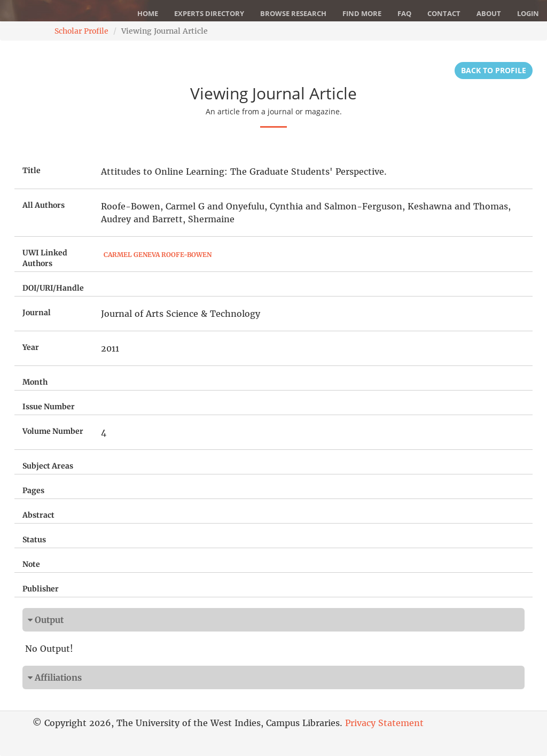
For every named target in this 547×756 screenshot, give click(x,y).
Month (35, 382)
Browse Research (293, 13)
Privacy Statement (384, 723)
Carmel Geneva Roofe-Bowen (158, 255)
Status (34, 540)
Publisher (41, 589)
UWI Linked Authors (45, 258)
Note (31, 564)
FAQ (404, 13)
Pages (33, 490)
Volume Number (53, 431)
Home (148, 13)
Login (528, 13)
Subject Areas (48, 466)
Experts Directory (209, 13)
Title (32, 170)
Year (31, 347)
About (489, 13)
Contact (444, 13)
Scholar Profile (81, 31)
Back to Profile (494, 70)
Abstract (38, 515)
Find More (362, 13)
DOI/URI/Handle (53, 288)
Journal (37, 313)
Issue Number (49, 407)
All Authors (44, 205)
